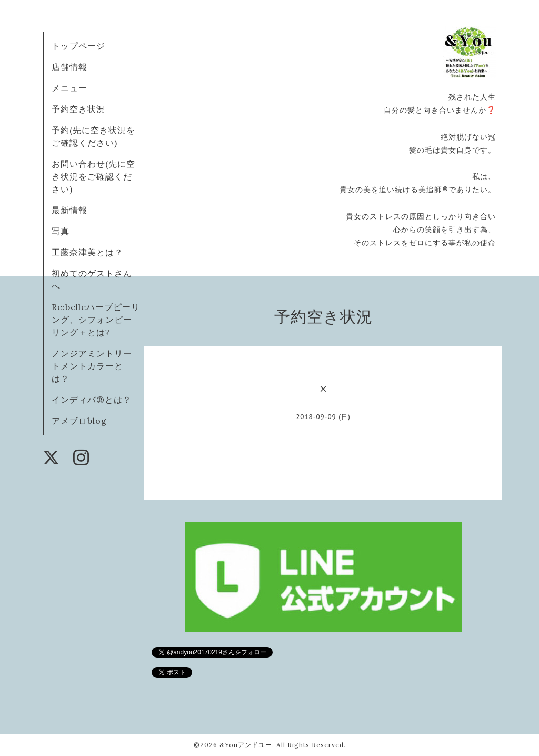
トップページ (78, 46)
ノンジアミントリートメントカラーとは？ (92, 366)
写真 (61, 231)
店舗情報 (69, 67)
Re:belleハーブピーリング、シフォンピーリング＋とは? (96, 320)
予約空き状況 (78, 109)
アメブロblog (79, 421)
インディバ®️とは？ (92, 400)
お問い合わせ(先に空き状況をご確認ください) (93, 176)
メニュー (69, 88)
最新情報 (69, 210)
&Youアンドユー (246, 745)
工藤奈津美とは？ (87, 252)
